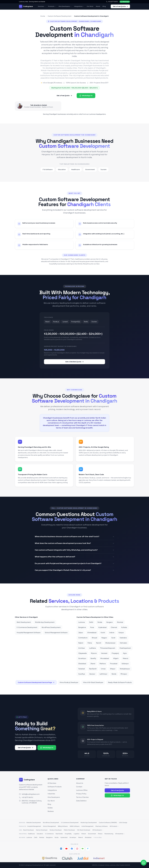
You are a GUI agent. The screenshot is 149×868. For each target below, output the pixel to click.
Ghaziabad (82, 664)
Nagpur (104, 638)
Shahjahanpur (125, 669)
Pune (92, 627)
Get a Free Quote (120, 6)
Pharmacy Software (102, 826)
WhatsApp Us (86, 96)
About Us (80, 783)
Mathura (103, 664)
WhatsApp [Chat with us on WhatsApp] (125, 2)
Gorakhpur (82, 658)
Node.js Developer (56, 830)
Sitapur (113, 669)
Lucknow (82, 622)
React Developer (29, 830)
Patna (90, 643)
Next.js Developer (42, 830)
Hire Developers (65, 6)
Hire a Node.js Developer (69, 682)
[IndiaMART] (100, 858)
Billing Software (63, 826)
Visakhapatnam (125, 648)
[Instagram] (77, 849)
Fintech (84, 834)
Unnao (103, 669)
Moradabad (105, 658)
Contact (79, 787)
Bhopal (94, 638)
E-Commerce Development (27, 627)
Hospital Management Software (29, 633)
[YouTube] (66, 849)
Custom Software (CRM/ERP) (108, 823)
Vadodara (123, 638)
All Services (52, 783)
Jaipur (81, 633)
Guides (50, 808)
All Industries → (120, 834)
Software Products (55, 787)
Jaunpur (92, 674)
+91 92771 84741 (112, 2)
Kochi (103, 633)
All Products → (114, 826)
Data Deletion (81, 801)
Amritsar (82, 648)
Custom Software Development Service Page (36, 682)
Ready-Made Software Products (120, 682)
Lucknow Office (82, 790)
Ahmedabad (92, 633)
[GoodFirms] (50, 858)
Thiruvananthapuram (108, 648)
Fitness (100, 834)
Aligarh (116, 658)
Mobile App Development (45, 622)
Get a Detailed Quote (74, 363)
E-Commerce (49, 834)
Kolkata (124, 627)
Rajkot (81, 643)
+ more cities (98, 837)
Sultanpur (125, 664)
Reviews (51, 811)
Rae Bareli (93, 669)
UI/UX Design (123, 823)
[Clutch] (67, 858)
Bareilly (93, 658)
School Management (49, 826)
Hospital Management (34, 826)
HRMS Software (75, 826)
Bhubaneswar (110, 643)
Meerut (126, 658)
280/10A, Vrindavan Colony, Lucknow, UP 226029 (30, 802)
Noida (100, 622)
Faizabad (82, 669)
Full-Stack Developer (84, 830)
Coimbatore (83, 638)
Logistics (77, 834)
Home (43, 16)
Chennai (114, 627)
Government (92, 834)
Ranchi (99, 643)
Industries (51, 794)
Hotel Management (87, 826)
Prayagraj (115, 653)
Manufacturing (109, 834)
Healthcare (31, 834)
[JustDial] (83, 858)
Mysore (94, 653)
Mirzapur (124, 674)
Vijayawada (82, 653)
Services (42, 6)
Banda (114, 674)
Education (40, 834)
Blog (104, 6)
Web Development (24, 622)
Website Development (34, 823)
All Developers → (98, 830)
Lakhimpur (103, 674)
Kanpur (121, 633)
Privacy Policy (81, 794)
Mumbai (120, 622)
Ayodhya (82, 674)
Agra (125, 653)
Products (52, 6)
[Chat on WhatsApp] (144, 863)
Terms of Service (82, 797)
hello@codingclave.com (31, 794)
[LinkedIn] (61, 849)
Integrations (79, 6)
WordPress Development (51, 627)
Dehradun (123, 643)
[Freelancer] (88, 849)
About (98, 6)
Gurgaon (110, 622)
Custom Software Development (60, 16)
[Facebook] (72, 849)
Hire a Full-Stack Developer (93, 682)
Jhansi (93, 664)
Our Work (90, 6)
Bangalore (82, 627)
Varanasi (104, 653)
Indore (112, 633)
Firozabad (114, 664)
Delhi (91, 622)
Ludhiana (92, 648)
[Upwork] (83, 849)
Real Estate (59, 834)
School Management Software (56, 633)
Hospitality (68, 834)
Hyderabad (102, 627)
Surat (113, 638)
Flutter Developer (69, 830)
